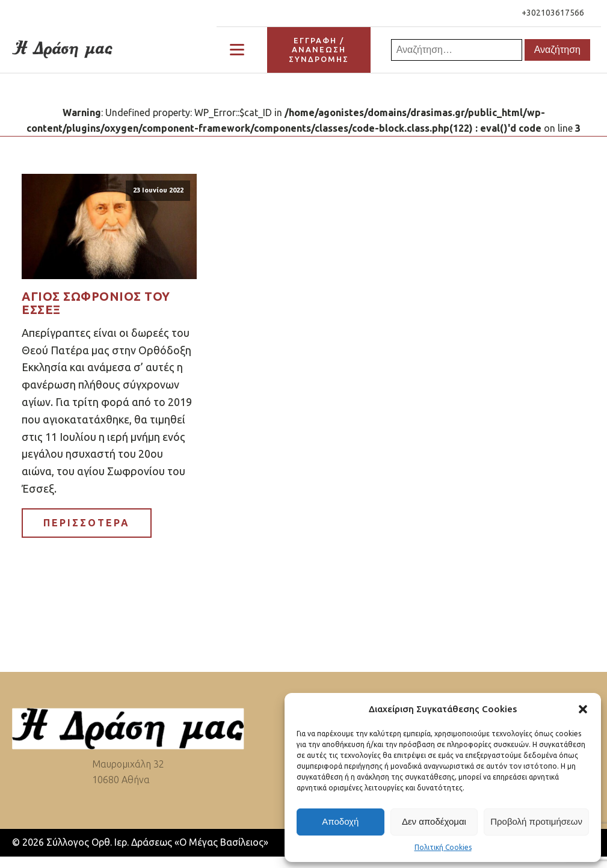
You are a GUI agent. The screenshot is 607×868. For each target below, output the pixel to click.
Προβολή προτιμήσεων (536, 821)
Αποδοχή (340, 821)
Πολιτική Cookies (443, 847)
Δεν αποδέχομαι (434, 821)
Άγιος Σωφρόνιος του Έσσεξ (96, 303)
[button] (583, 709)
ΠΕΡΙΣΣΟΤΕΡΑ (87, 523)
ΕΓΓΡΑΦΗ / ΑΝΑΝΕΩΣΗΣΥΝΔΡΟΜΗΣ (319, 50)
